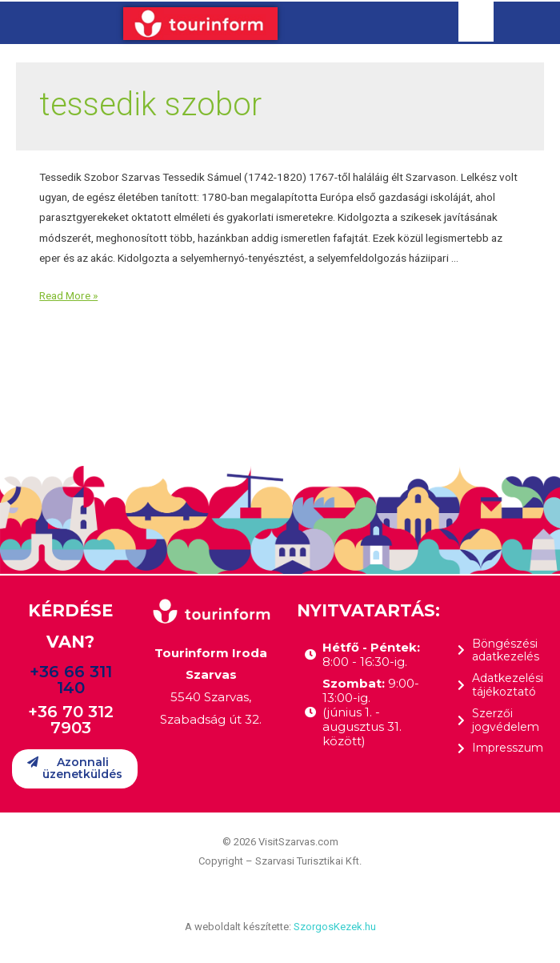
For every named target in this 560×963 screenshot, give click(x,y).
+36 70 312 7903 (71, 720)
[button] (75, 769)
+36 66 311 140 (71, 680)
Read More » (68, 295)
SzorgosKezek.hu (335, 927)
